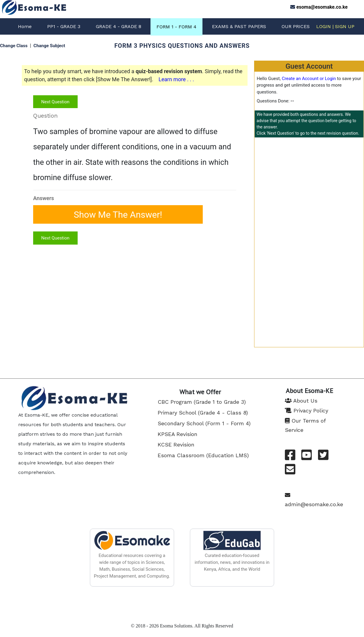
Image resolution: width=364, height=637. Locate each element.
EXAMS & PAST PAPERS (239, 26)
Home (25, 26)
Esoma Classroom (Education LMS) (203, 455)
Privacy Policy (307, 410)
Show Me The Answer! (118, 214)
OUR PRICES (296, 26)
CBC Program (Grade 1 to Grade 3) (202, 402)
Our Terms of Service (305, 425)
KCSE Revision (176, 445)
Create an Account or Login (309, 79)
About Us (301, 401)
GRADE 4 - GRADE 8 (119, 26)
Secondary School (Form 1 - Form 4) (204, 423)
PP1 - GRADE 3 (64, 26)
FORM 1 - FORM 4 (176, 27)
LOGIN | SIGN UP (335, 26)
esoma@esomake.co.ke (322, 7)
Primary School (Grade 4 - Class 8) (203, 413)
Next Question (55, 102)
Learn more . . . (176, 79)
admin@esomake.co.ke (314, 500)
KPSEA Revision (178, 434)
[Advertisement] (309, 187)
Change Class (14, 46)
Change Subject (49, 46)
